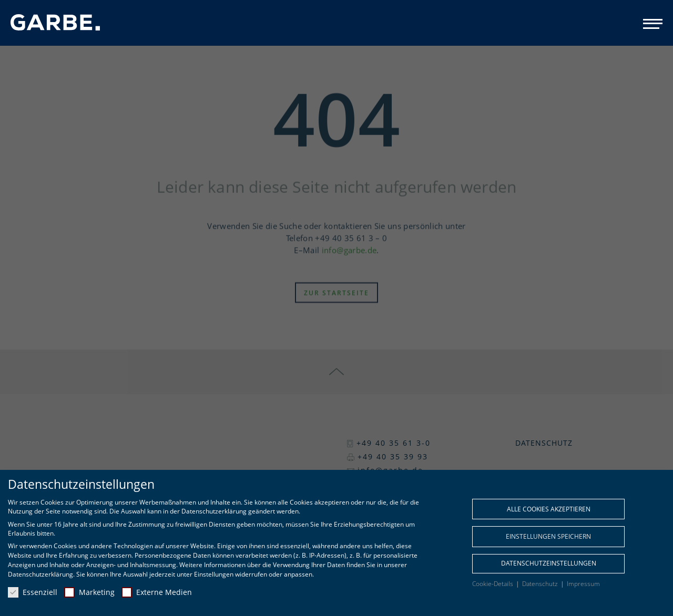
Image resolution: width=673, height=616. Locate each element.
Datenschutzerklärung (40, 574)
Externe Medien (157, 592)
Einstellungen (214, 574)
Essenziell (33, 592)
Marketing (89, 592)
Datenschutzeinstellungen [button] (549, 563)
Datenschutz (541, 584)
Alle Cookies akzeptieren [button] (549, 509)
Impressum (583, 584)
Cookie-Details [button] (493, 584)
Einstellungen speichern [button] (548, 536)
